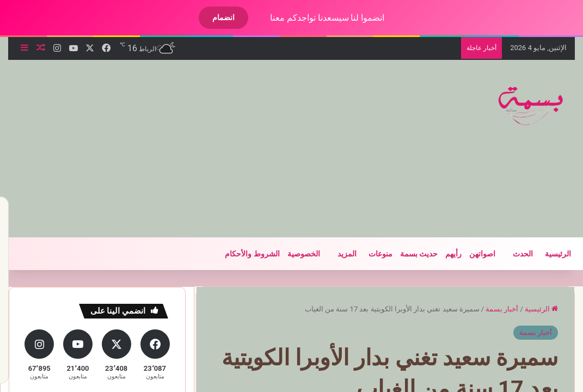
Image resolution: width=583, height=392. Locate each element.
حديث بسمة (410, 254)
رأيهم (444, 254)
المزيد (338, 254)
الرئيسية (549, 254)
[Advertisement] (185, 147)
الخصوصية (294, 254)
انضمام (214, 17)
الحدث (514, 254)
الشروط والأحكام (243, 254)
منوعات (371, 254)
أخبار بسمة (493, 309)
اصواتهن (473, 254)
